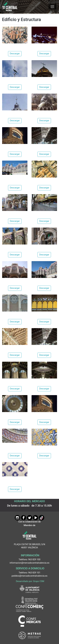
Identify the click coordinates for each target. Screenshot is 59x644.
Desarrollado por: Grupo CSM (30, 581)
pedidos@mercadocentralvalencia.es (30, 576)
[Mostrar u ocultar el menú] (52, 7)
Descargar (15, 54)
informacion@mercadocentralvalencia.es (30, 563)
